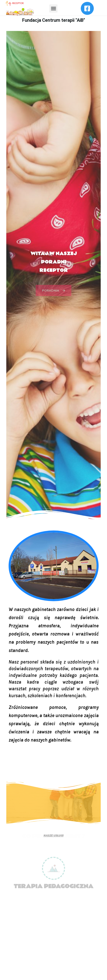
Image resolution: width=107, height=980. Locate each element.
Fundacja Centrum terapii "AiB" (54, 20)
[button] (53, 8)
